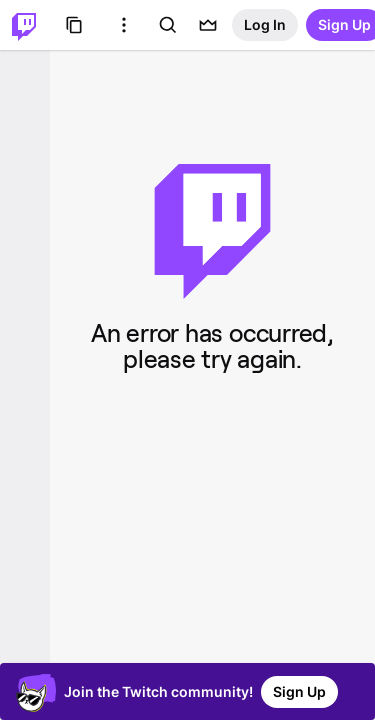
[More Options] (124, 25)
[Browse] (74, 25)
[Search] (168, 25)
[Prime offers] (208, 25)
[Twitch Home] (24, 25)
